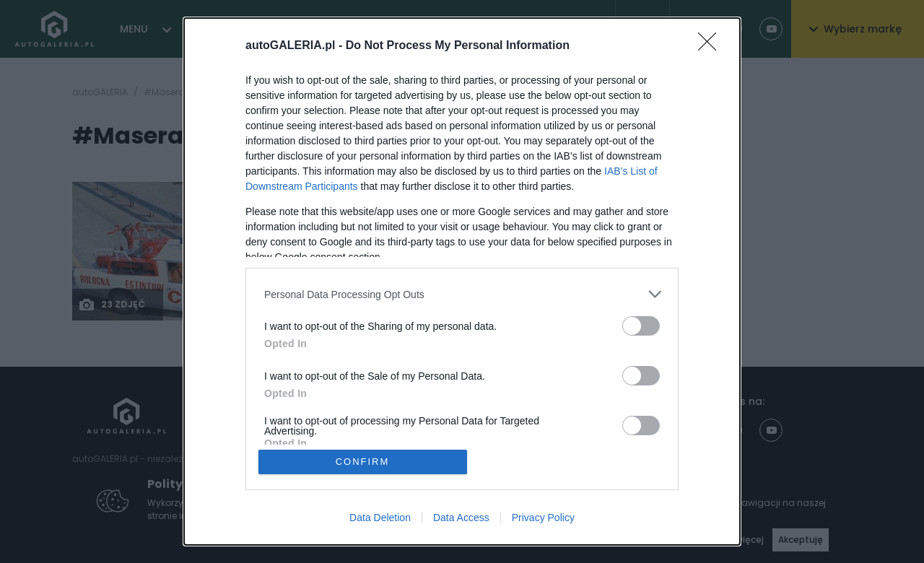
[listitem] (462, 294)
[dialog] (462, 281)
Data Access (461, 518)
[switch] (641, 326)
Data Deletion (380, 518)
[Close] (712, 46)
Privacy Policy (543, 518)
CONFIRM (363, 462)
